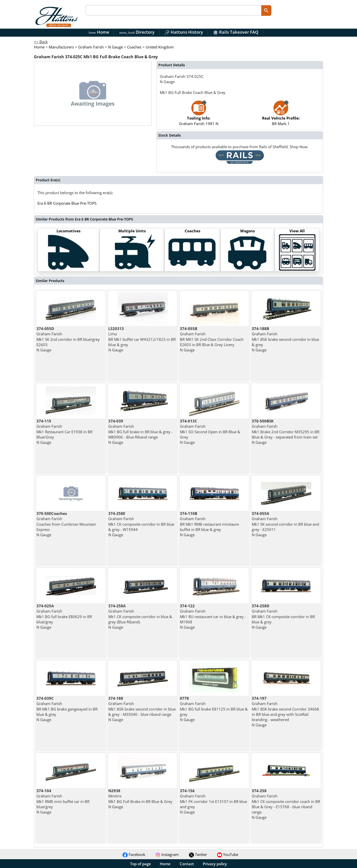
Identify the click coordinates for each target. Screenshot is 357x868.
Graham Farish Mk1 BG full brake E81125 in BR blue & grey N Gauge (214, 709)
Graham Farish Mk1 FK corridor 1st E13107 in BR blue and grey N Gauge (213, 801)
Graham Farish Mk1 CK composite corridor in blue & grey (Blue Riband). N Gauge (140, 616)
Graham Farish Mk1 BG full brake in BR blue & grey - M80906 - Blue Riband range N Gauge (140, 432)
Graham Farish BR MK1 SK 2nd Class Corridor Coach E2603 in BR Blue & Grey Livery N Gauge (212, 339)
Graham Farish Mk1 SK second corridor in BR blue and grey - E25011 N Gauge (285, 524)
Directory (137, 32)
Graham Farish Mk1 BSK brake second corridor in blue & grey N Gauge (285, 339)
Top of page (141, 864)
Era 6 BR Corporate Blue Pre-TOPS (67, 203)
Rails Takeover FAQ (236, 32)
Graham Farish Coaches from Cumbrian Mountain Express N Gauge (66, 524)
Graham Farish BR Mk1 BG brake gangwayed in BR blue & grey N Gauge (67, 709)
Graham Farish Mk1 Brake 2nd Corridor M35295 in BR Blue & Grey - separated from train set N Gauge (286, 432)
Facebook (134, 854)
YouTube (228, 854)
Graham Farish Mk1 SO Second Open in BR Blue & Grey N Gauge (210, 432)
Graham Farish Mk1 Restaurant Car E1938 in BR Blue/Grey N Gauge (64, 432)
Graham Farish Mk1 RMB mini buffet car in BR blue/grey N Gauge (63, 801)
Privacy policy (215, 864)
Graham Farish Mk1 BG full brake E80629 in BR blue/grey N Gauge (64, 616)
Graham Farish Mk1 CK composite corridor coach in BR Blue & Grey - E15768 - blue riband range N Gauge (286, 804)
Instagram (167, 854)
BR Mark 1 (281, 115)
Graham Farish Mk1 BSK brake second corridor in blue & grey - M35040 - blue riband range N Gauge (142, 709)
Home (99, 32)
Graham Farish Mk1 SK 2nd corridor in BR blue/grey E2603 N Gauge (68, 339)
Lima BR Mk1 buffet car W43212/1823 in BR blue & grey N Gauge (142, 339)
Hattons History (184, 32)
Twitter (198, 854)
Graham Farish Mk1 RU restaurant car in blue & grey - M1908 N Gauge (213, 616)
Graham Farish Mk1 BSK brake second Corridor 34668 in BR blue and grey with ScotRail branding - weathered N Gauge (285, 712)
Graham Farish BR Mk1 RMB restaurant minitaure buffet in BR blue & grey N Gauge (209, 524)
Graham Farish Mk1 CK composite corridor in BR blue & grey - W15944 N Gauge (141, 524)
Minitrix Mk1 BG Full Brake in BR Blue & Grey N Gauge (140, 799)
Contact (187, 864)
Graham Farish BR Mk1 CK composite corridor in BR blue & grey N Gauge (283, 616)
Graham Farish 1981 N (199, 115)
